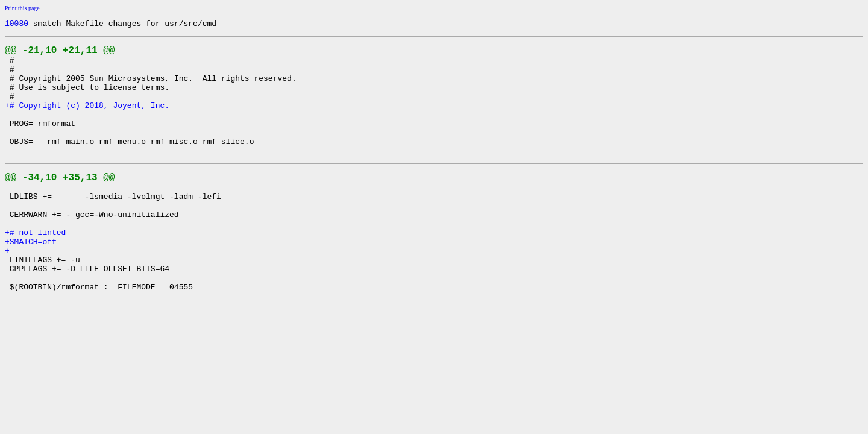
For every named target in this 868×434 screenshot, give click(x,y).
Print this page (22, 8)
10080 (17, 25)
